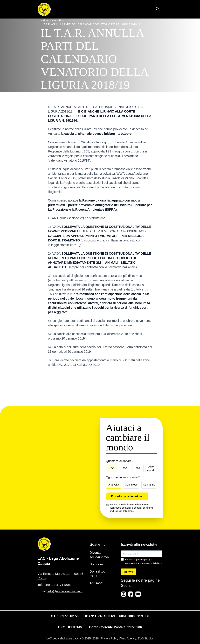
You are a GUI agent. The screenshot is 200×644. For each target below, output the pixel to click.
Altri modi (96, 583)
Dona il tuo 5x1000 (97, 574)
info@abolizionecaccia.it (65, 591)
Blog (62, 21)
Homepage (49, 21)
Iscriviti (129, 572)
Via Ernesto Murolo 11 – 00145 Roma (60, 576)
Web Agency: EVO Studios (137, 638)
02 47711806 (61, 585)
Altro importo (151, 468)
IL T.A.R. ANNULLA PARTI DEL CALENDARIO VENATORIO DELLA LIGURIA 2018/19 (91, 24)
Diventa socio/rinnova (99, 555)
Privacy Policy (109, 638)
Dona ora (96, 564)
